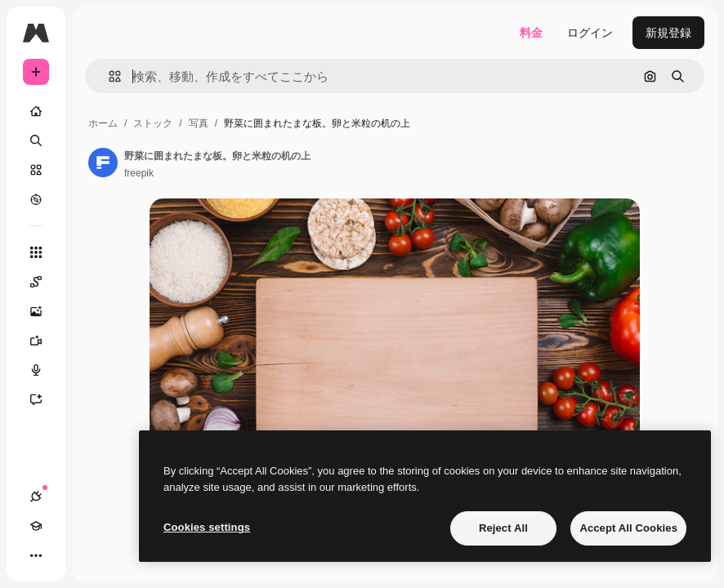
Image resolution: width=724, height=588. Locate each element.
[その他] (36, 555)
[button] (108, 76)
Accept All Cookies (628, 528)
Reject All (503, 528)
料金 (531, 33)
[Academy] (36, 526)
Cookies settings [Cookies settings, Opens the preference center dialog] (207, 527)
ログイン (590, 33)
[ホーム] (36, 111)
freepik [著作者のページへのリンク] (139, 173)
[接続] (36, 497)
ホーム (103, 123)
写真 (199, 123)
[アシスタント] (44, 399)
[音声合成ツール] (44, 370)
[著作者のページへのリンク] (103, 163)
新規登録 (668, 33)
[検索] (36, 140)
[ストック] (36, 170)
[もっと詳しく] (36, 199)
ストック (153, 123)
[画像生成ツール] (44, 311)
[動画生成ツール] (44, 341)
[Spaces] (44, 282)
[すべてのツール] (36, 252)
